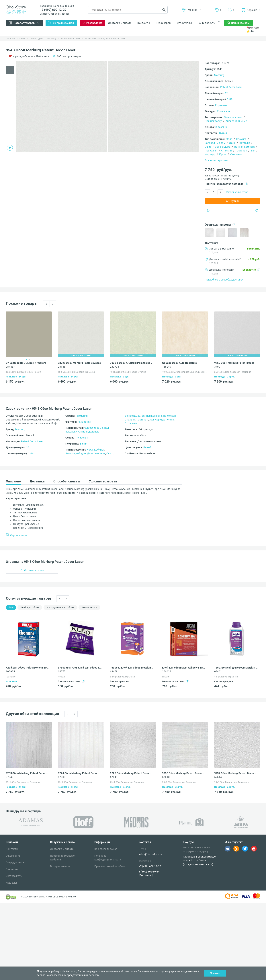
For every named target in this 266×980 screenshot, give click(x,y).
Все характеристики (217, 160)
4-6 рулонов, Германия (226, 677)
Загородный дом (215, 143)
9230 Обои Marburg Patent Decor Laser (184, 773)
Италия (166, 677)
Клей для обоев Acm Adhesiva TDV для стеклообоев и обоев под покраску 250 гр (184, 668)
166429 (167, 671)
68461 (218, 671)
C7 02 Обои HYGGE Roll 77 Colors (26, 363)
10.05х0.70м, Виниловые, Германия (77, 372)
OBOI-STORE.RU (68, 897)
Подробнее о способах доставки (224, 280)
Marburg (52, 39)
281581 (62, 367)
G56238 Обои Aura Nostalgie (179, 363)
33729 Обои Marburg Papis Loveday (79, 363)
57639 (62, 777)
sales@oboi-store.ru (150, 854)
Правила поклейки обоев (110, 866)
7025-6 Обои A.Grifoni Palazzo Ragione (132, 363)
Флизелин (221, 127)
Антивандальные (236, 121)
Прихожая (211, 151)
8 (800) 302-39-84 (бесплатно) (149, 873)
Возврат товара (60, 866)
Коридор (210, 154)
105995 (10, 671)
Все (11, 607)
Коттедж (245, 143)
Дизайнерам (163, 23)
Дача (232, 143)
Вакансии (12, 869)
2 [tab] (28, 359)
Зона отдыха (223, 147)
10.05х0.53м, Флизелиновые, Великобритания (187, 372)
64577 (62, 671)
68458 (114, 671)
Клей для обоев (30, 607)
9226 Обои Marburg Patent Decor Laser (132, 773)
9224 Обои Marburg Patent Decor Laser (80, 773)
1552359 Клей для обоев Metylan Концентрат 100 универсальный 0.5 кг (236, 668)
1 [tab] (27, 359)
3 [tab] (30, 359)
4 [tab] (31, 359)
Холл (229, 139)
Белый (147, 447)
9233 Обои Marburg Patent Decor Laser (28, 773)
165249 (167, 367)
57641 (114, 777)
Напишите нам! (241, 23)
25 (227, 93)
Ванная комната (245, 147)
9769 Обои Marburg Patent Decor (234, 363)
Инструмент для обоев (60, 607)
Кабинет (241, 139)
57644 (218, 777)
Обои (22, 39)
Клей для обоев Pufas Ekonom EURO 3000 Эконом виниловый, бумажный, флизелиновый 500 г (28, 668)
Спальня (226, 151)
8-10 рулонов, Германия (123, 677)
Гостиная (241, 151)
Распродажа (94, 23)
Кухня (223, 154)
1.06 (230, 99)
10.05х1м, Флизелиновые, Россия (24, 372)
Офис (208, 147)
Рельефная (224, 111)
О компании (13, 856)
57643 (166, 777)
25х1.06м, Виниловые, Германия (23, 782)
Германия (221, 105)
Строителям (184, 23)
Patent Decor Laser (71, 39)
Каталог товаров (24, 23)
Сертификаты (14, 876)
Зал (253, 151)
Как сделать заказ (106, 849)
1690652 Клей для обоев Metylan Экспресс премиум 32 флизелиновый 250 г (132, 668)
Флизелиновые (233, 117)
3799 (217, 367)
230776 (115, 367)
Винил (223, 133)
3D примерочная (63, 23)
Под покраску (213, 121)
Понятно (215, 973)
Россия (62, 677)
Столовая (236, 154)
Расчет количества (237, 192)
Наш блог (12, 883)
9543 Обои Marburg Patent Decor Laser (105, 39)
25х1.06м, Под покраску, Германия (233, 372)
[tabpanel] (61, 107)
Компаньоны (89, 607)
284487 (10, 367)
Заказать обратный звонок (55, 14)
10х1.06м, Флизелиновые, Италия (128, 372)
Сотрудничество (16, 862)
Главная (10, 39)
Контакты (144, 23)
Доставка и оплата (120, 23)
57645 (10, 777)
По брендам (36, 39)
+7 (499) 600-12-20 (53, 10)
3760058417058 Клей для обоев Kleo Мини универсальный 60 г (80, 668)
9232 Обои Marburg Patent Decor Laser (236, 773)
